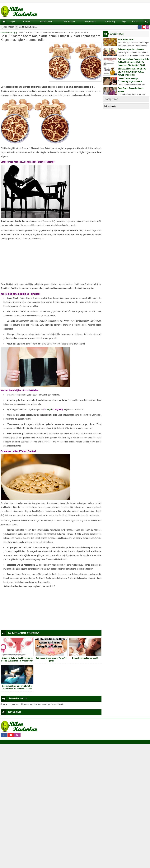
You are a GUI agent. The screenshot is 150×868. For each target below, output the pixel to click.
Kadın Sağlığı (13, 33)
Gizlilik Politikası (28, 27)
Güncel (136, 22)
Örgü (124, 22)
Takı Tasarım (69, 22)
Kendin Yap (110, 22)
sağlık (50, 409)
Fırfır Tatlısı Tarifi (126, 40)
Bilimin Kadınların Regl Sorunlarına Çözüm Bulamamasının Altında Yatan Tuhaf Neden (17, 661)
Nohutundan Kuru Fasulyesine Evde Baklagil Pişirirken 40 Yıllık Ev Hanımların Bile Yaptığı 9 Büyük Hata (133, 64)
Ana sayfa (3, 22)
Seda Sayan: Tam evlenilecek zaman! (131, 90)
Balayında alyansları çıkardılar (131, 49)
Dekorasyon (90, 22)
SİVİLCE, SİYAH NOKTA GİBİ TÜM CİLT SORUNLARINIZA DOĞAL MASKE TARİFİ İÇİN (132, 72)
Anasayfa (4, 33)
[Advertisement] (24, 60)
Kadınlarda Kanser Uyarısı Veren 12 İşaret (51, 659)
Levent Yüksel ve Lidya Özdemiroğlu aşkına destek (130, 80)
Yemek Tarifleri (46, 22)
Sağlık (13, 22)
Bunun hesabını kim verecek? (85, 658)
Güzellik (27, 22)
